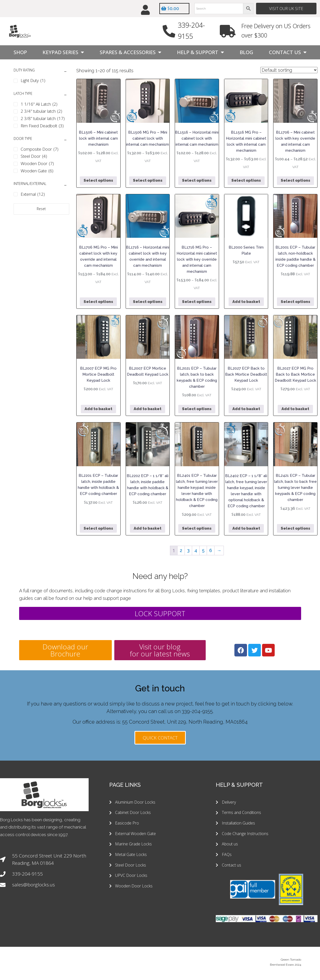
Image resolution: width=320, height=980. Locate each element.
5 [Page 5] (203, 550)
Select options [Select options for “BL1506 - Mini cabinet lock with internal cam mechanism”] (98, 181)
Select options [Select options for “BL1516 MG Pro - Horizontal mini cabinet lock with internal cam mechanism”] (246, 181)
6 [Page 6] (211, 550)
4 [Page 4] (196, 550)
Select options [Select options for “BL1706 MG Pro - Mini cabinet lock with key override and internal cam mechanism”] (98, 302)
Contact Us (288, 52)
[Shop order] (289, 70)
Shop (20, 52)
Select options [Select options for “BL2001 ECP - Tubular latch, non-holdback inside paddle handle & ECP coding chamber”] (295, 302)
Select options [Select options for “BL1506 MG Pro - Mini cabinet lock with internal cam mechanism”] (148, 181)
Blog (246, 52)
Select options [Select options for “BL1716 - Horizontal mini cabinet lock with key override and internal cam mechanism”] (148, 302)
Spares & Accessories (131, 52)
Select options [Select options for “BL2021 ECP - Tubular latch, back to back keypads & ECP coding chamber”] (197, 409)
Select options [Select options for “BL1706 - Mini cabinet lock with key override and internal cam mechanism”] (295, 181)
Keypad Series (63, 52)
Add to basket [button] (246, 302)
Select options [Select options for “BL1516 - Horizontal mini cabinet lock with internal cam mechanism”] (197, 181)
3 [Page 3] (188, 550)
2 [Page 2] (181, 550)
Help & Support (201, 52)
